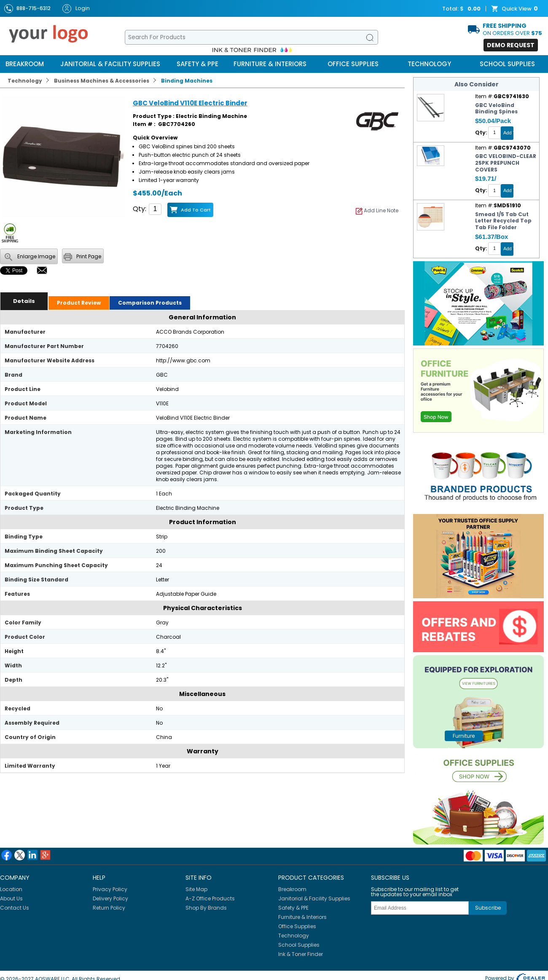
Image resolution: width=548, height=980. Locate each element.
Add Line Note (377, 210)
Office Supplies (353, 64)
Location (11, 889)
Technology (429, 64)
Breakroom (25, 64)
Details (24, 301)
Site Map (196, 889)
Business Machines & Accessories (102, 81)
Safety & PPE (197, 64)
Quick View (516, 9)
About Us (11, 898)
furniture (464, 736)
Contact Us (15, 908)
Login (76, 9)
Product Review (79, 303)
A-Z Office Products (210, 898)
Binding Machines (187, 81)
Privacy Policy (110, 889)
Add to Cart (196, 210)
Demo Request (511, 45)
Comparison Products (150, 303)
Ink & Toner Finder (301, 954)
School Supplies (507, 64)
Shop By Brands (206, 908)
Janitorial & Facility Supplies (110, 64)
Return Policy (109, 908)
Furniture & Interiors (270, 64)
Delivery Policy (110, 898)
